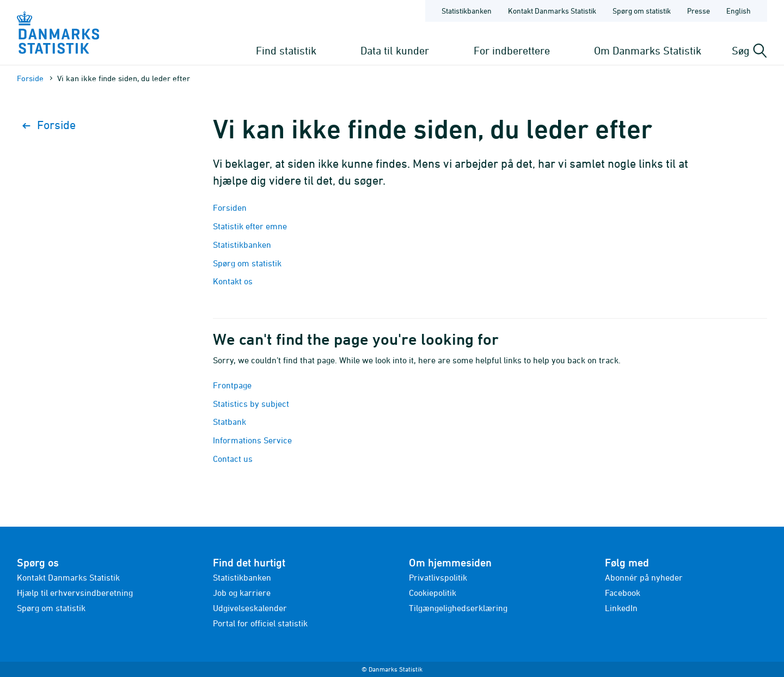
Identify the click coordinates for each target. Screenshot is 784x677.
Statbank (229, 422)
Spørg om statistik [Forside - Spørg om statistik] (642, 11)
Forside (30, 78)
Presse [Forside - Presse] (699, 11)
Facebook (623, 593)
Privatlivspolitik (438, 577)
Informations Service (252, 440)
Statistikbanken (467, 11)
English (739, 11)
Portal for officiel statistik (260, 623)
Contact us (233, 459)
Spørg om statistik (247, 263)
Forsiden (230, 208)
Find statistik (286, 50)
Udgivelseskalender (250, 608)
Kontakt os (233, 281)
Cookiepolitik (433, 593)
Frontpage (232, 385)
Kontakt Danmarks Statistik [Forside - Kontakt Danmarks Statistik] (552, 11)
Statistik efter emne (250, 226)
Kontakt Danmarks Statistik (68, 577)
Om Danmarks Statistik (648, 50)
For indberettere (512, 50)
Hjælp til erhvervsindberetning (75, 593)
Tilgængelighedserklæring (458, 608)
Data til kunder (395, 50)
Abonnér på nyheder (644, 577)
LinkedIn (621, 608)
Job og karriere (242, 593)
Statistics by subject (251, 404)
